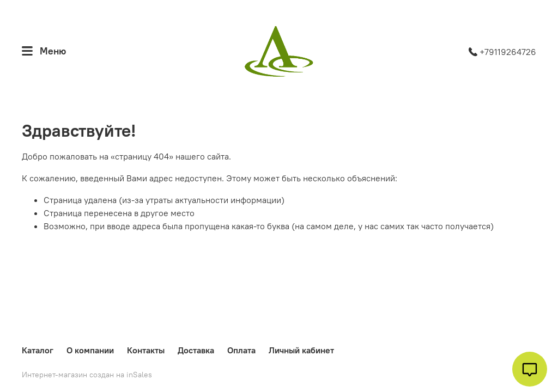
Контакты (146, 350)
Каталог (38, 350)
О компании (90, 350)
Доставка (196, 350)
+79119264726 (502, 52)
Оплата (241, 350)
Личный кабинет (301, 350)
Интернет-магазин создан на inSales (87, 375)
